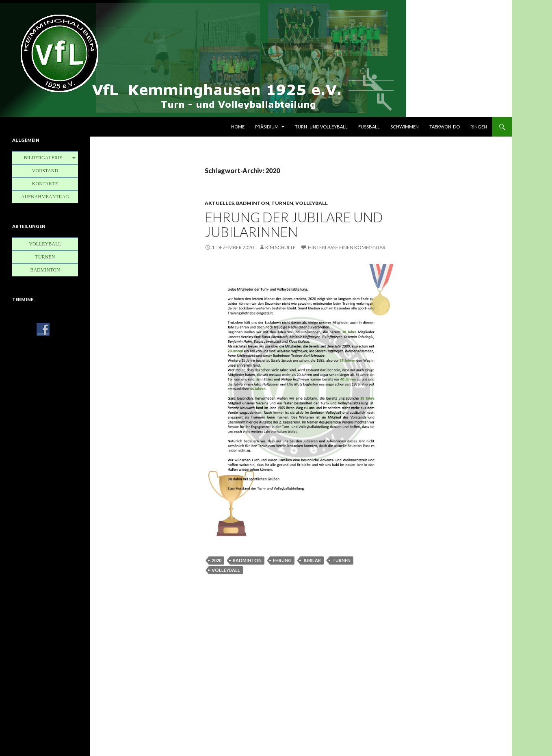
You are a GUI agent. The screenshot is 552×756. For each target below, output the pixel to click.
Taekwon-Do (445, 127)
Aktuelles (219, 203)
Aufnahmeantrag (45, 197)
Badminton (253, 203)
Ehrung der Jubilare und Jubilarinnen (294, 224)
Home (238, 127)
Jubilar (312, 560)
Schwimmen (405, 127)
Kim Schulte (280, 247)
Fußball (369, 127)
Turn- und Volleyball (321, 127)
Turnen (282, 203)
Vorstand (45, 171)
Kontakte (45, 184)
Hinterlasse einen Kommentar (347, 247)
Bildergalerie (43, 158)
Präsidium (267, 127)
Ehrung (282, 560)
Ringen (479, 127)
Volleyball (312, 203)
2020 (216, 560)
